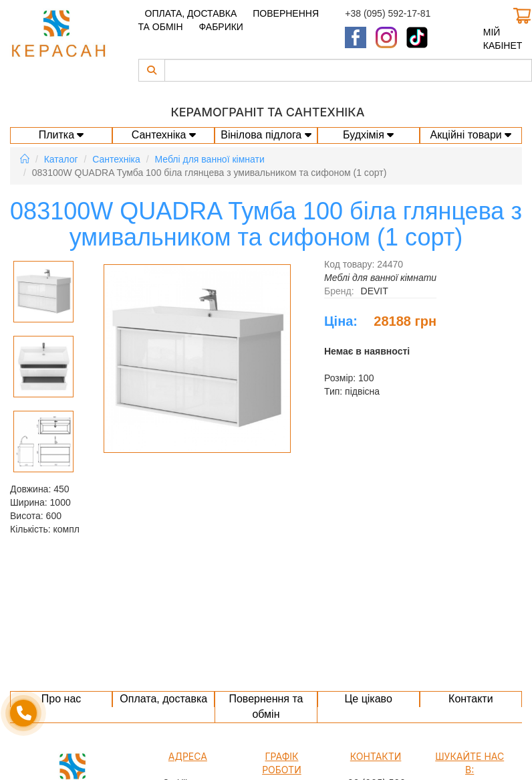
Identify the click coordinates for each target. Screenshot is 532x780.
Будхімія (368, 135)
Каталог (61, 159)
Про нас (61, 699)
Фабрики (221, 27)
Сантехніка (164, 135)
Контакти (471, 699)
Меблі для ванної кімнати (210, 159)
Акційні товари (471, 135)
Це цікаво (368, 699)
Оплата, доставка (191, 13)
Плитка (61, 135)
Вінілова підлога (266, 135)
